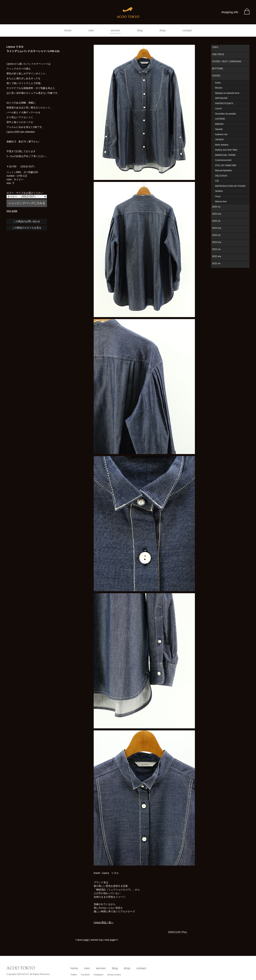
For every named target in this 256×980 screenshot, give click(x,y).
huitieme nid (221, 134)
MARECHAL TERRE (225, 155)
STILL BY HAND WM (226, 165)
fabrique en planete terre (227, 93)
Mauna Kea (221, 201)
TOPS (215, 47)
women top (97, 940)
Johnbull (219, 139)
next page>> (111, 940)
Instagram (98, 975)
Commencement (223, 160)
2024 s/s (216, 235)
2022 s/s (216, 263)
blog (140, 30)
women (115, 30)
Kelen (218, 83)
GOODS (216, 76)
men (91, 30)
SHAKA (219, 191)
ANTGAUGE (221, 98)
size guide (12, 211)
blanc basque (222, 145)
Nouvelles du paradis (226, 114)
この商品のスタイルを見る (27, 228)
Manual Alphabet (223, 170)
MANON (219, 124)
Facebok (85, 975)
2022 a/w (217, 256)
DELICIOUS (221, 176)
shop (163, 30)
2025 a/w (217, 214)
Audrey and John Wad (226, 150)
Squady (219, 129)
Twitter (74, 975)
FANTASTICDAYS (224, 103)
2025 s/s (216, 221)
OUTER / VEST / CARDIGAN (227, 61)
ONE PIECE (218, 54)
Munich (219, 88)
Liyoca (218, 108)
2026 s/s (216, 207)
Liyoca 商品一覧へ (104, 922)
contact (187, 30)
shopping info (230, 12)
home (68, 30)
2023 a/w (217, 242)
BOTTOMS (218, 68)
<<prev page (82, 940)
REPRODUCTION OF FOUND (230, 186)
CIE (217, 181)
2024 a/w (217, 228)
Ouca (218, 196)
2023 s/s (216, 249)
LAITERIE (220, 119)
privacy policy (114, 975)
